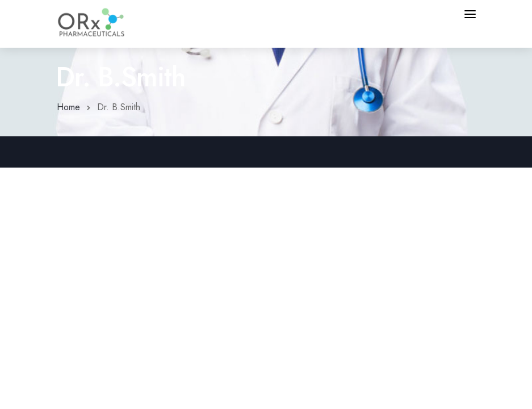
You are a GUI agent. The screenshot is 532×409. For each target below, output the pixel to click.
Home (68, 107)
